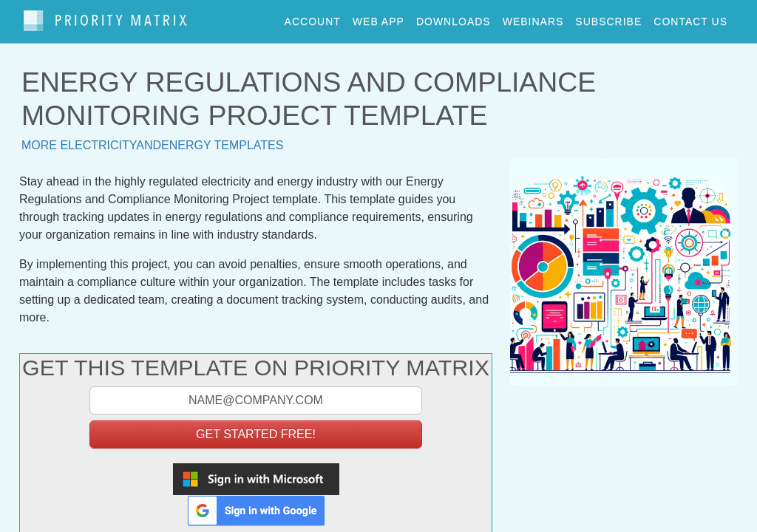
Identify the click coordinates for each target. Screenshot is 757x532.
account (313, 18)
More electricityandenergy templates (152, 139)
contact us (690, 18)
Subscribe (608, 18)
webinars (533, 18)
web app (378, 18)
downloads (454, 18)
